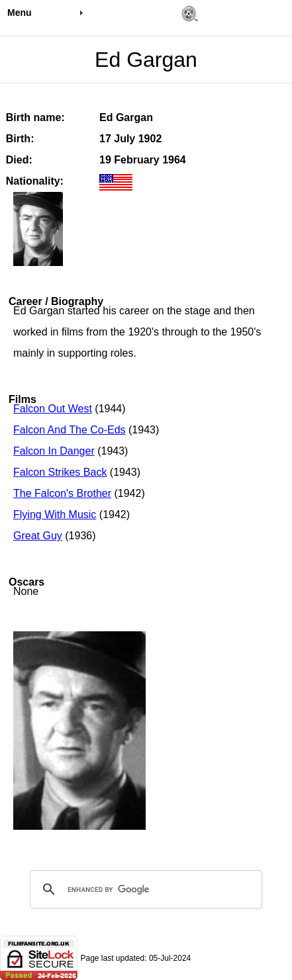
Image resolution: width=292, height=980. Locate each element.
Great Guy (38, 536)
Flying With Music (55, 514)
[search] (144, 889)
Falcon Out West (53, 409)
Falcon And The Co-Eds (70, 430)
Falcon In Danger (54, 451)
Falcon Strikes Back (60, 472)
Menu (20, 13)
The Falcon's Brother (62, 493)
